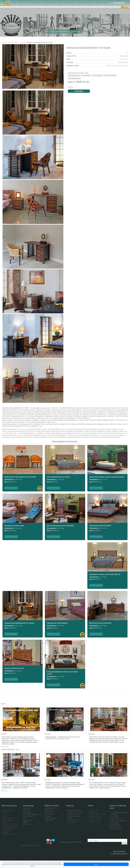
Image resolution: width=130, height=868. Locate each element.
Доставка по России (95, 820)
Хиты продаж (71, 822)
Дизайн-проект (94, 810)
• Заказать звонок (115, 825)
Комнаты (60, 3)
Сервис (74, 3)
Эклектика (48, 816)
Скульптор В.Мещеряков (30, 814)
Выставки (5, 816)
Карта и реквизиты (116, 829)
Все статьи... (5, 790)
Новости (5, 812)
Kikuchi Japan (27, 812)
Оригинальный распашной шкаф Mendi (60, 526)
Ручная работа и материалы (7, 831)
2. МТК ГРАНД (114, 815)
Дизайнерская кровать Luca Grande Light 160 (105, 574)
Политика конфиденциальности (29, 845)
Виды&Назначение (49, 3)
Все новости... (5, 747)
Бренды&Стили (36, 3)
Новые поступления (73, 820)
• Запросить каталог (116, 827)
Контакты (106, 3)
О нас (15, 3)
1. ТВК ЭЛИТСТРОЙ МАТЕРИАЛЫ (119, 813)
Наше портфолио (8, 810)
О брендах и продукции (9, 826)
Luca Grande (27, 824)
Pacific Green (27, 808)
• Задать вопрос (115, 823)
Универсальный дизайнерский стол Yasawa (19, 623)
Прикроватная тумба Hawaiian (57, 623)
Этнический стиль (50, 814)
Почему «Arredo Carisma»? (10, 824)
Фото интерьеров (8, 820)
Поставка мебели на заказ (97, 814)
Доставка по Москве (95, 818)
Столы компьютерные (110, 75)
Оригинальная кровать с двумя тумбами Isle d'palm (107, 477)
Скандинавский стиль (51, 808)
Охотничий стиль (50, 812)
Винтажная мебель (51, 818)
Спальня (23, 42)
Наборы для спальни (74, 75)
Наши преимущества (9, 828)
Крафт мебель (49, 820)
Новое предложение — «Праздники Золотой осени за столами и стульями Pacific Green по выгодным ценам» (63, 738)
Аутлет (99, 3)
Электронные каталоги (9, 834)
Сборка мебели (94, 812)
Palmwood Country (28, 816)
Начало (4, 42)
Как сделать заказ (95, 816)
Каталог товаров (13, 42)
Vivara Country (27, 820)
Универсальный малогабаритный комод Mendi (20, 477)
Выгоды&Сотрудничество (86, 3)
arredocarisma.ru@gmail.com (118, 821)
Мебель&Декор (24, 3)
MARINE (25, 822)
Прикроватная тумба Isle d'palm (100, 525)
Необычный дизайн (73, 814)
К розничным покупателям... (76, 812)
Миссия (4, 822)
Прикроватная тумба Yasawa (14, 526)
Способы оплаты (94, 822)
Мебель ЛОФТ (49, 810)
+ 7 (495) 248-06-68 (118, 3)
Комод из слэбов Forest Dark (14, 668)
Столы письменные (97, 75)
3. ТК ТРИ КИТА (114, 817)
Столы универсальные (74, 78)
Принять (96, 864)
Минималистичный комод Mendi (100, 623)
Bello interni (27, 810)
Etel (24, 818)
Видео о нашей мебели (10, 818)
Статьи (4, 814)
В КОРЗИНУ (79, 91)
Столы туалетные (86, 75)
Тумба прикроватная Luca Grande (58, 477)
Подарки (67, 3)
